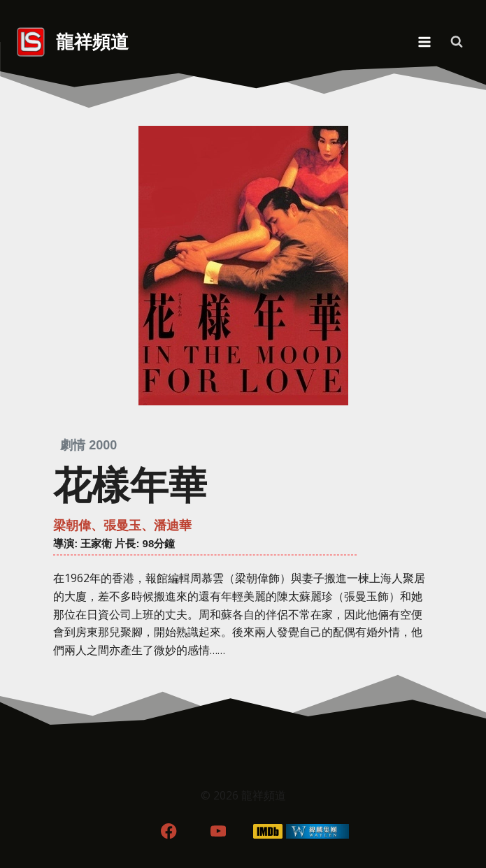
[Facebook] (169, 831)
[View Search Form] (457, 42)
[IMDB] (267, 831)
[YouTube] (219, 831)
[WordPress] (317, 831)
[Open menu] (424, 42)
